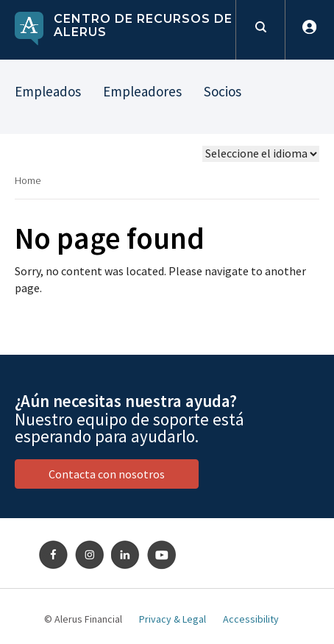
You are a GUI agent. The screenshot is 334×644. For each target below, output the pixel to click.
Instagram (90, 555)
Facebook (54, 555)
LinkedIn (126, 555)
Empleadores (142, 91)
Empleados (48, 91)
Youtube (162, 555)
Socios (223, 91)
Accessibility (251, 619)
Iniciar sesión (309, 30)
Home (28, 180)
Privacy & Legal (173, 619)
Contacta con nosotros (107, 474)
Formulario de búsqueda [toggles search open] (260, 30)
